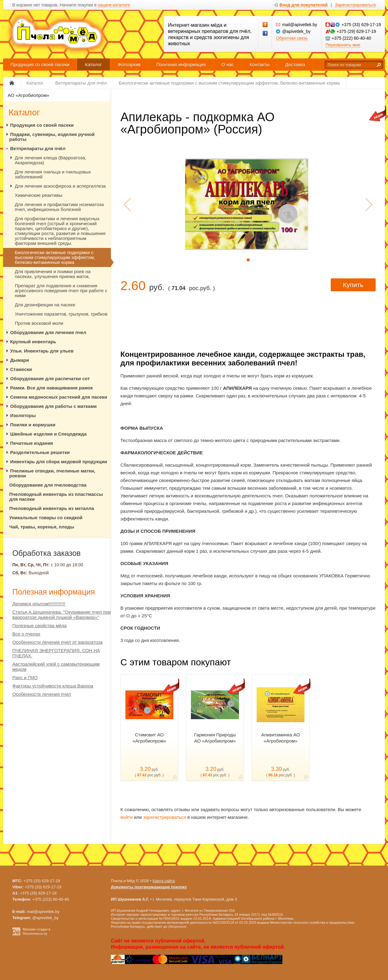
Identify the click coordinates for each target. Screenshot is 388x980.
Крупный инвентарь (33, 342)
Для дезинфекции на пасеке (45, 305)
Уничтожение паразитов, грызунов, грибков (61, 314)
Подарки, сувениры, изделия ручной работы (52, 137)
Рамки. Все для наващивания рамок (51, 388)
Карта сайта (164, 881)
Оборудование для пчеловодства (48, 485)
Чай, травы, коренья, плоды (42, 527)
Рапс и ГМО (25, 677)
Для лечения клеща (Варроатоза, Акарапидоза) (51, 160)
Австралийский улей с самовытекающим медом (56, 667)
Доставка (295, 64)
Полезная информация (181, 64)
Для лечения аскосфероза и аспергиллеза (60, 186)
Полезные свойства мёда (39, 625)
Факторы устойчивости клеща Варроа (53, 686)
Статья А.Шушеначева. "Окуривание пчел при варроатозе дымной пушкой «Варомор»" (62, 615)
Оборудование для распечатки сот (50, 378)
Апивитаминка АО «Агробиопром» (281, 738)
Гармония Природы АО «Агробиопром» (215, 738)
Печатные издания (32, 443)
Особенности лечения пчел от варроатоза (57, 642)
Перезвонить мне (343, 45)
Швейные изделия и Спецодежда (48, 434)
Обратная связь (292, 38)
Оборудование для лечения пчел (48, 332)
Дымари (20, 360)
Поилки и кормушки (33, 425)
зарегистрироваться (165, 817)
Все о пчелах (26, 634)
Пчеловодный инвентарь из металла (52, 508)
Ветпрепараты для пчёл (38, 148)
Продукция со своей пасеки (40, 64)
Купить (353, 285)
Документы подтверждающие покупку (149, 887)
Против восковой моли (39, 323)
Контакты (259, 64)
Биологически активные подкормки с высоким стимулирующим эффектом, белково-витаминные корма (55, 257)
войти (127, 817)
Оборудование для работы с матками (53, 406)
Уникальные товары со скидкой (46, 518)
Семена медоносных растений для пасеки (59, 397)
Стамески (21, 369)
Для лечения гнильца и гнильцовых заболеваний (53, 174)
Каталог (93, 64)
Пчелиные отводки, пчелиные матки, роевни (52, 473)
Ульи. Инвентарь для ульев (42, 351)
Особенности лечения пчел (42, 694)
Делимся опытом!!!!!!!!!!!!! (39, 604)
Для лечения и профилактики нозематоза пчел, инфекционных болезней (59, 207)
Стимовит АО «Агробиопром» (149, 738)
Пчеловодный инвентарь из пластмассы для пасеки (56, 497)
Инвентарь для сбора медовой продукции (59, 462)
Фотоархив (129, 64)
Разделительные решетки (40, 452)
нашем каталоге (114, 5)
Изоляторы (23, 415)
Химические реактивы (38, 195)
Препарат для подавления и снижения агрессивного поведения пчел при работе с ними (61, 291)
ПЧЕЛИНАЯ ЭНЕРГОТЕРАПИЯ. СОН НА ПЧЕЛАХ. (56, 653)
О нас (228, 64)
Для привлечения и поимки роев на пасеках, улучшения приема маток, (53, 274)
